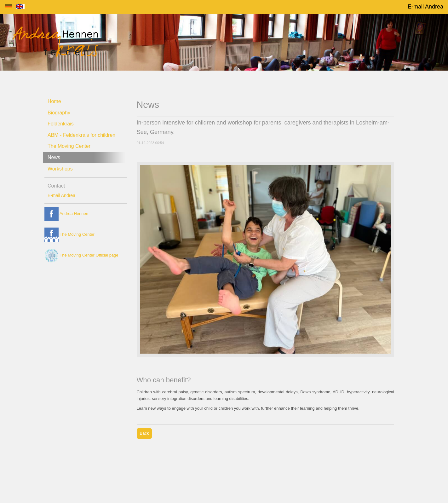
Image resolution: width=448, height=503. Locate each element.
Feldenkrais (61, 124)
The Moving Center (69, 146)
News (54, 157)
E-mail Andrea (425, 7)
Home (54, 101)
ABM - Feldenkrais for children (81, 135)
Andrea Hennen (66, 214)
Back (144, 433)
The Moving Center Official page (81, 255)
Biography (59, 113)
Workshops (60, 169)
